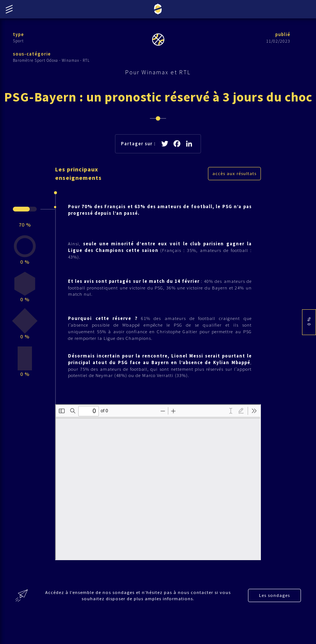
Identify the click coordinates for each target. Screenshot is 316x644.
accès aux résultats (234, 194)
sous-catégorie (32, 54)
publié (282, 34)
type (19, 34)
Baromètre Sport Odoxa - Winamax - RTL (51, 61)
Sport (18, 41)
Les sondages (275, 622)
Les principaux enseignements (80, 194)
